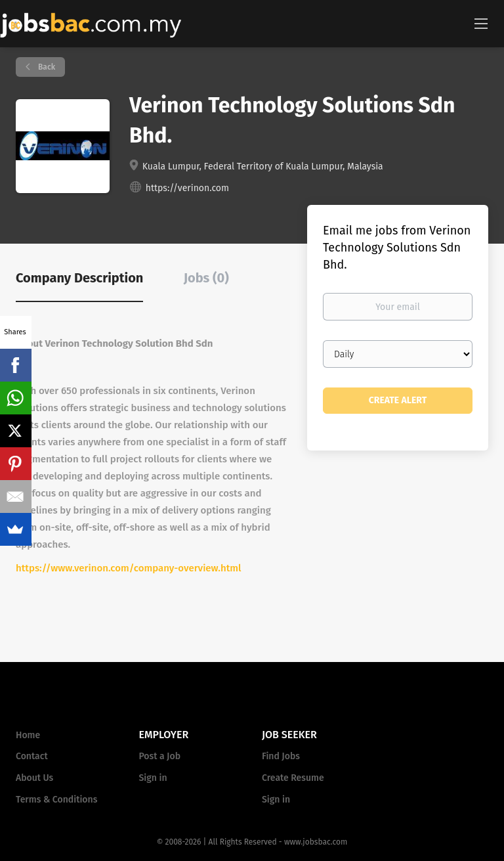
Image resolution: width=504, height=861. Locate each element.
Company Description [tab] (79, 278)
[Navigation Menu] (481, 23)
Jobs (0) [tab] (206, 278)
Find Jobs (281, 756)
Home (28, 735)
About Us (34, 778)
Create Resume (293, 778)
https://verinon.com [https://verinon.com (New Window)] (187, 188)
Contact (32, 756)
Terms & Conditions (56, 800)
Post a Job (160, 756)
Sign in (153, 778)
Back (46, 67)
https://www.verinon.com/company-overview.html (128, 568)
